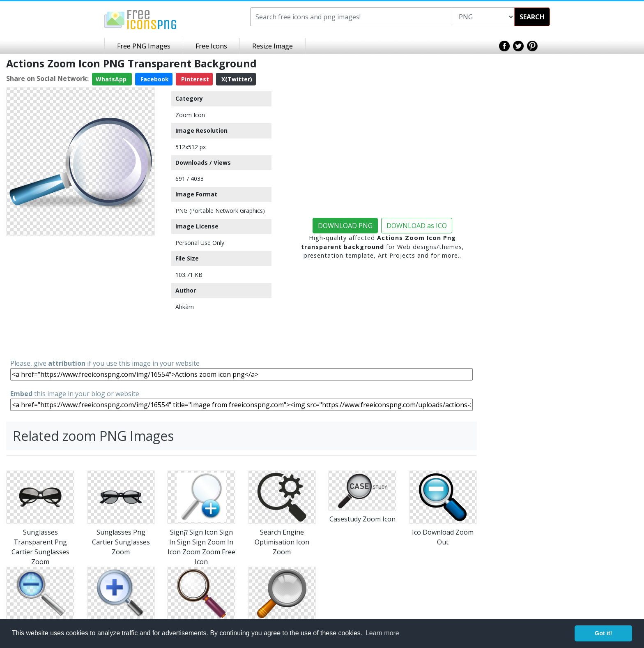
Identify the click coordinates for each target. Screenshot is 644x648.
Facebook (154, 79)
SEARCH (532, 17)
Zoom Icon (190, 115)
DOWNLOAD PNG (345, 226)
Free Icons (211, 46)
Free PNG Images (144, 46)
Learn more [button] (382, 633)
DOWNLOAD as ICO (417, 226)
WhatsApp (112, 79)
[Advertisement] (80, 297)
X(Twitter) (236, 79)
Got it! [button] (603, 633)
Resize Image (273, 46)
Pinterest (194, 79)
